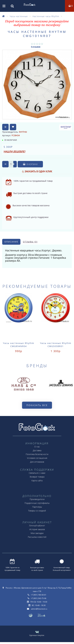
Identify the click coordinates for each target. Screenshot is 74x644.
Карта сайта (37, 481)
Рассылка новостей (37, 537)
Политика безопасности (37, 454)
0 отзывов (36, 47)
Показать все (37, 405)
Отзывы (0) (30, 242)
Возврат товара (37, 477)
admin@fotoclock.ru (39, 609)
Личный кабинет (37, 526)
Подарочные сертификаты (37, 503)
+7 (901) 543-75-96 (39, 598)
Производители (37, 499)
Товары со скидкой (37, 511)
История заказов (37, 529)
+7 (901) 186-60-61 (39, 595)
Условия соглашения (37, 458)
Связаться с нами (37, 473)
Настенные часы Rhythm (46, 16)
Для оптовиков (37, 462)
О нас (37, 447)
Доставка (37, 450)
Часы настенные (19, 16)
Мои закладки (37, 533)
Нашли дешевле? (15, 152)
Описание (11, 242)
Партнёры (37, 507)
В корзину (30, 164)
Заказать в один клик (38, 171)
